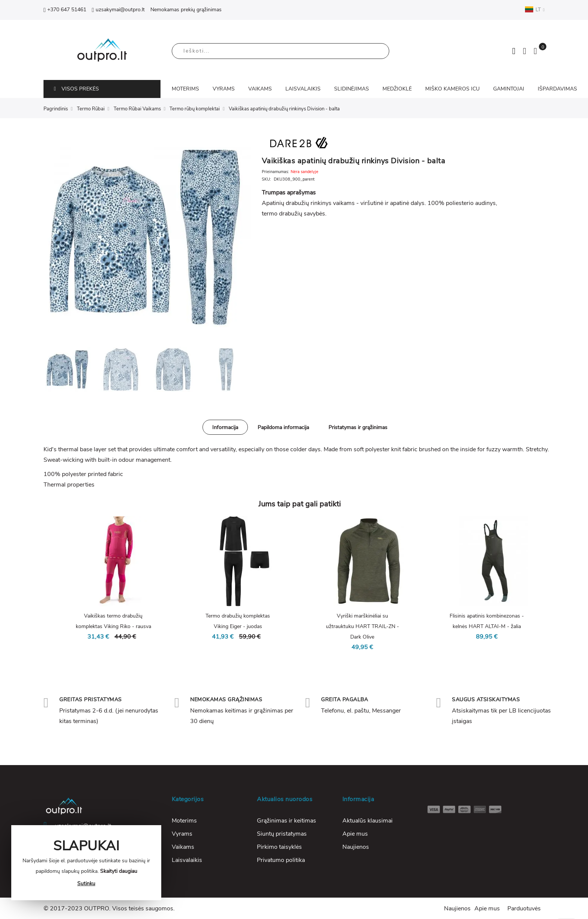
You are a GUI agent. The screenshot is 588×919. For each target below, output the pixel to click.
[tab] (225, 427)
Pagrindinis (56, 109)
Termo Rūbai (91, 109)
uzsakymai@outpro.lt (118, 10)
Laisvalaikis (187, 860)
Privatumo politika (281, 860)
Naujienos (356, 847)
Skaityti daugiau (119, 871)
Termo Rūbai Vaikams (137, 109)
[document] (86, 863)
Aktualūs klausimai (367, 821)
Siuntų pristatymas (282, 834)
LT (535, 9)
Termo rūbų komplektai (195, 109)
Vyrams (182, 834)
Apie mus (355, 834)
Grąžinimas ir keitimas (286, 821)
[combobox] (280, 51)
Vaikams (183, 847)
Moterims (184, 821)
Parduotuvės (524, 908)
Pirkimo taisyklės (279, 847)
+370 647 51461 (65, 10)
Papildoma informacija (283, 427)
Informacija (225, 427)
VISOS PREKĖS (76, 89)
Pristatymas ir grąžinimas (358, 427)
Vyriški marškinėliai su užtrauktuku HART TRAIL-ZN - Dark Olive (362, 626)
